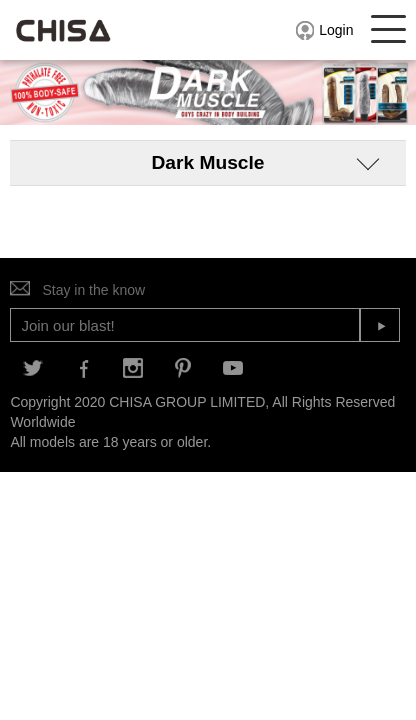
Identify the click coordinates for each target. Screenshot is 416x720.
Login (323, 30)
